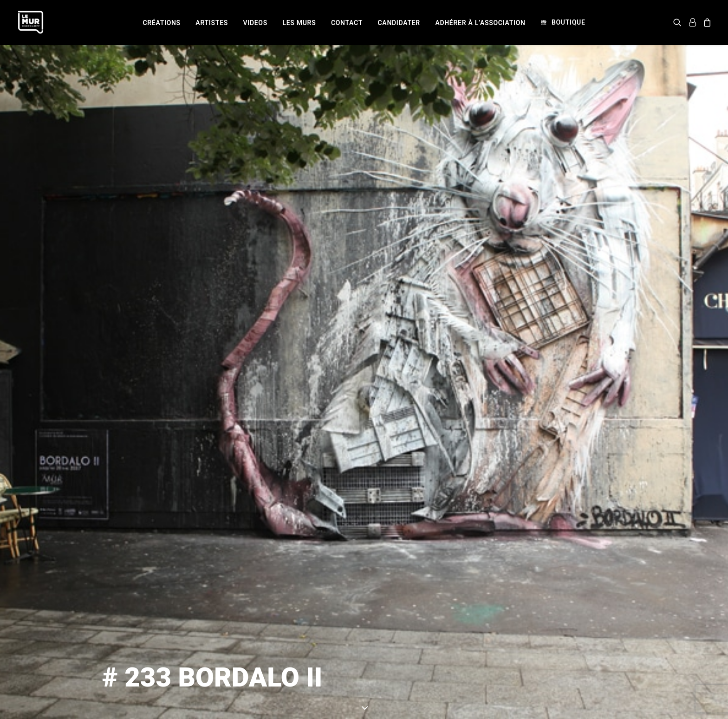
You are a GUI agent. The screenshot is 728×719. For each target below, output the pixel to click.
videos (255, 23)
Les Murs (299, 23)
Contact (347, 23)
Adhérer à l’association (480, 23)
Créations (161, 23)
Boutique (569, 22)
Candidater (399, 23)
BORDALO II (469, 669)
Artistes (212, 23)
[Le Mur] (31, 22)
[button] (679, 22)
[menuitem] (161, 23)
